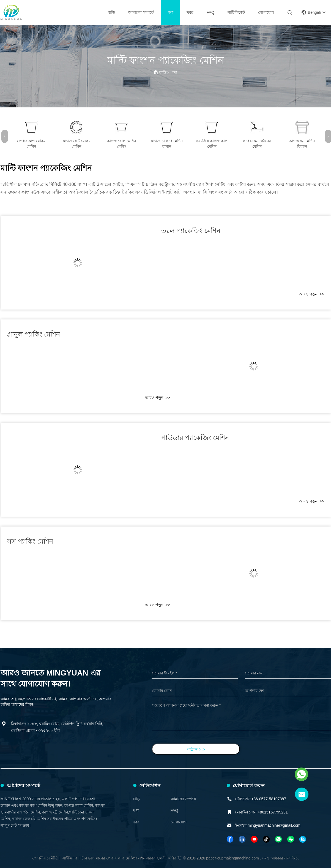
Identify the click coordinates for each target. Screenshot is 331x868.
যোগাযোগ (266, 12)
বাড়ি (111, 12)
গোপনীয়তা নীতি (45, 858)
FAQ (210, 12)
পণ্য (170, 12)
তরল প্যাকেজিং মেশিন (191, 231)
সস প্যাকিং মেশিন (30, 541)
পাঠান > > (196, 749)
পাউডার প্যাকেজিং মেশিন (195, 438)
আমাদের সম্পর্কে (141, 12)
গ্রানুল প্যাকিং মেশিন (34, 334)
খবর (190, 12)
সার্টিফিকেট (236, 12)
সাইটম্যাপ (70, 858)
